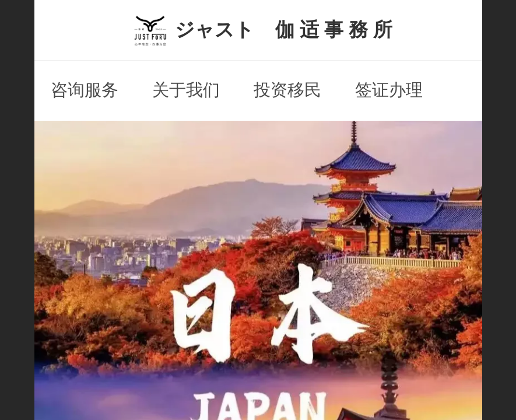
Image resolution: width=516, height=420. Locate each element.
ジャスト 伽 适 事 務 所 (284, 29)
